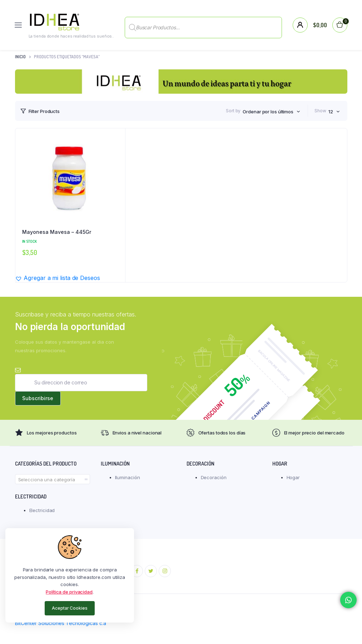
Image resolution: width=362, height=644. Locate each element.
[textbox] (53, 480)
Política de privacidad (69, 592)
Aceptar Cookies (70, 608)
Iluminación (128, 477)
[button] (58, 278)
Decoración (214, 477)
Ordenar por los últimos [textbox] (268, 112)
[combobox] (271, 112)
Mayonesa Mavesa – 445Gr (57, 232)
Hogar (293, 477)
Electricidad (42, 510)
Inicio (20, 57)
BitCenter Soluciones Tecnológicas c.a (61, 623)
